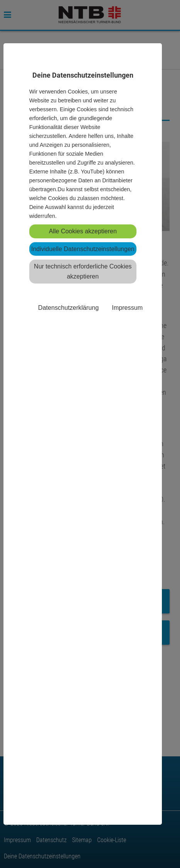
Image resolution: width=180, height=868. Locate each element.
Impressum (127, 307)
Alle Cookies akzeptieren (83, 231)
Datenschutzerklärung (68, 307)
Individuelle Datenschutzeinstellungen (83, 249)
